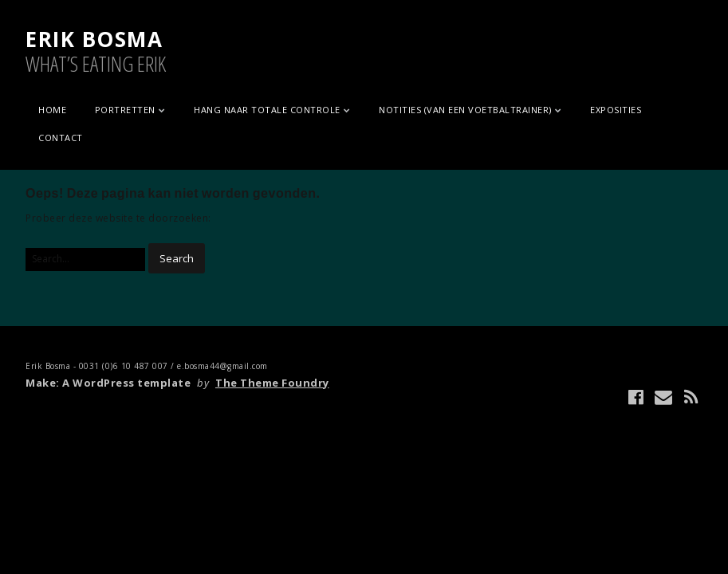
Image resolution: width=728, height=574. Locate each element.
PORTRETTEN (125, 110)
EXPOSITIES (616, 110)
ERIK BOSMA (94, 39)
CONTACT (61, 138)
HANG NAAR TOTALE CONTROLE (267, 110)
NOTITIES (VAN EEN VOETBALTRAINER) (465, 110)
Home (52, 110)
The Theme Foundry (272, 383)
